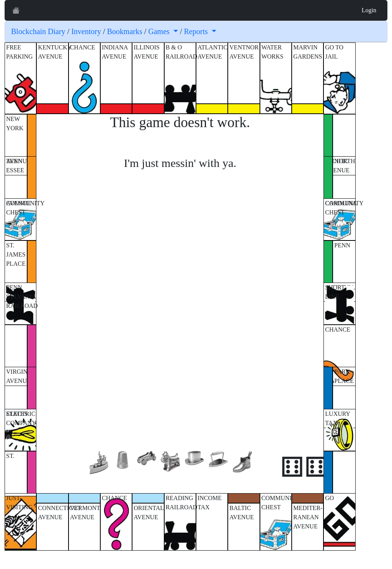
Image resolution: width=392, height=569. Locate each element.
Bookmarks (125, 31)
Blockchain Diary (38, 31)
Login (369, 10)
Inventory (86, 31)
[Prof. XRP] (16, 10)
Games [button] (160, 31)
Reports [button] (197, 31)
